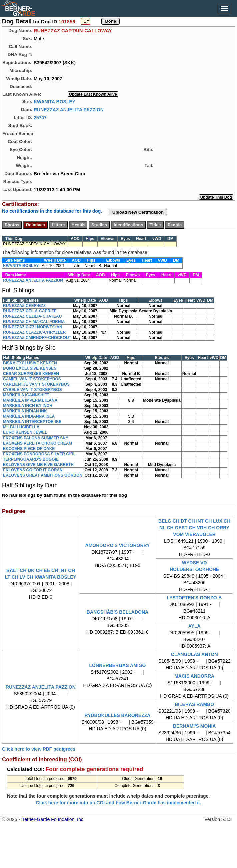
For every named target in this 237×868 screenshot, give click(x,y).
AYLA (194, 626)
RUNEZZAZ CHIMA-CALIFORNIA (34, 322)
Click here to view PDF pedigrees (39, 749)
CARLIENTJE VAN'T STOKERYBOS (36, 384)
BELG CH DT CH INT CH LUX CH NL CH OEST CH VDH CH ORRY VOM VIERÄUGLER (194, 528)
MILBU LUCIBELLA (21, 427)
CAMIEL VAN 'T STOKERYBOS (32, 379)
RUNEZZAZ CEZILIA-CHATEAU (32, 316)
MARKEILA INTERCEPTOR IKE (32, 422)
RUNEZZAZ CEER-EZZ (24, 306)
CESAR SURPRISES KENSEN (31, 374)
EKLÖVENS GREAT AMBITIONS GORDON (43, 475)
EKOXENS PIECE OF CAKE (29, 449)
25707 (40, 117)
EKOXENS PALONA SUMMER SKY (36, 438)
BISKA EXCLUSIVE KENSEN (30, 363)
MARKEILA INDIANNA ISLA (29, 416)
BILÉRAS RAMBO (194, 704)
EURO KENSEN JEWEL (25, 432)
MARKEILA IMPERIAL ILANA (30, 400)
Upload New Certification (138, 212)
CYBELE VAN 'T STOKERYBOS (32, 390)
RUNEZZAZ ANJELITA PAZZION (69, 109)
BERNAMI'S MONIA (194, 726)
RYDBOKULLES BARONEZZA (118, 715)
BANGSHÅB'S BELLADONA (117, 612)
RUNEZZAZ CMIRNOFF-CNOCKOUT (37, 338)
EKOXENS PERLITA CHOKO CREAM (37, 443)
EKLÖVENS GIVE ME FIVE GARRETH (38, 465)
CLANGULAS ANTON (194, 654)
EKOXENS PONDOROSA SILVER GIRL (39, 454)
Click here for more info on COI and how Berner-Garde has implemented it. (118, 803)
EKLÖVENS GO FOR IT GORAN (33, 470)
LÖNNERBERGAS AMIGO (118, 665)
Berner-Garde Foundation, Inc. (53, 819)
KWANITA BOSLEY (54, 101)
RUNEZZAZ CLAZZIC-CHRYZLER (34, 332)
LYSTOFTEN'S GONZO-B (194, 598)
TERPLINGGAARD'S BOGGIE (31, 459)
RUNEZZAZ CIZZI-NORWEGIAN (33, 327)
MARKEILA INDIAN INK (25, 411)
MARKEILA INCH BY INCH (28, 406)
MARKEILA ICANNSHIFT (26, 395)
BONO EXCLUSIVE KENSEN (30, 368)
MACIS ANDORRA (194, 676)
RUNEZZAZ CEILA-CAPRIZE (30, 311)
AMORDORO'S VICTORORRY (118, 545)
